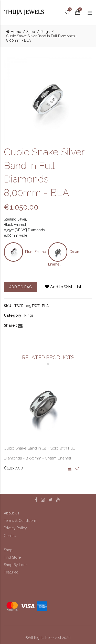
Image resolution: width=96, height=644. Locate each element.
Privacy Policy (15, 528)
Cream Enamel (64, 254)
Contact (10, 536)
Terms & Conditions (20, 521)
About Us (12, 513)
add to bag (21, 287)
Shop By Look (16, 565)
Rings (45, 32)
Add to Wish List (63, 287)
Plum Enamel (25, 252)
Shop (31, 32)
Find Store (12, 557)
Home (16, 32)
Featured (11, 572)
